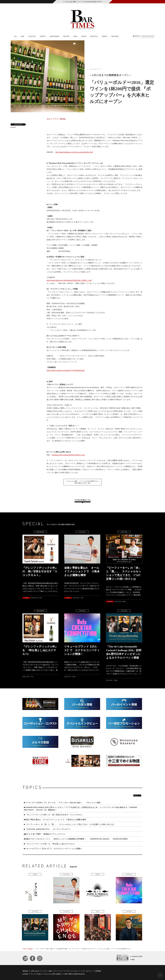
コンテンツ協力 (47, 971)
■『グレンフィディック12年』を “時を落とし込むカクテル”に (49, 844)
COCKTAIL (32, 36)
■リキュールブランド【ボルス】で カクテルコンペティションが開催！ (53, 849)
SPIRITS (43, 36)
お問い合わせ (35, 971)
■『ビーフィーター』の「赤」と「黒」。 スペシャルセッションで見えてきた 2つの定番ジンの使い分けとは (69, 824)
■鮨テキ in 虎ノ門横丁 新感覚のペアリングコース (44, 834)
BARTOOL (94, 36)
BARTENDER (55, 36)
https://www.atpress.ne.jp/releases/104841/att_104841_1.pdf (69, 280)
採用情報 (98, 971)
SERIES (105, 36)
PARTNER (115, 36)
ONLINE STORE (137, 957)
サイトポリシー (88, 971)
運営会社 (26, 971)
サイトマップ (59, 971)
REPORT (66, 36)
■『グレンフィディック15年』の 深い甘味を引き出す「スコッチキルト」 (54, 815)
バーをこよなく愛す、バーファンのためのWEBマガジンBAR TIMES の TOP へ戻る (82, 482)
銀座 (133, 960)
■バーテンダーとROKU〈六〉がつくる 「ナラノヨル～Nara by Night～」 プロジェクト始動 (62, 803)
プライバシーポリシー (73, 971)
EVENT (84, 36)
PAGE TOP (160, 975)
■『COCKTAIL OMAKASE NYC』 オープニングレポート (47, 829)
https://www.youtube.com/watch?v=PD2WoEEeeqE (66, 370)
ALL (16, 36)
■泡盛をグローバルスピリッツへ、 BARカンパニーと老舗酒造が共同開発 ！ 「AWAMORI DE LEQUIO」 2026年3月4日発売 (76, 839)
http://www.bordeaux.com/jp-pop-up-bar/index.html (74, 152)
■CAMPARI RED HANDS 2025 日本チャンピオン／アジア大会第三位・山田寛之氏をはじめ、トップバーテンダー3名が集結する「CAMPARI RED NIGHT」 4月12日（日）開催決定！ (80, 808)
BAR (23, 36)
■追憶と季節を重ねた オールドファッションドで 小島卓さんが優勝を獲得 (55, 820)
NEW (75, 36)
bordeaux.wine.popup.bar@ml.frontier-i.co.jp (68, 455)
